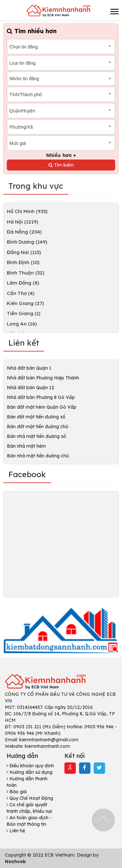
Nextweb (15, 862)
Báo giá (17, 792)
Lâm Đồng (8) (23, 283)
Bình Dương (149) (27, 242)
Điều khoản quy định (30, 766)
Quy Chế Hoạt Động (30, 798)
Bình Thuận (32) (26, 273)
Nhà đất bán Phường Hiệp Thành (43, 378)
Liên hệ (16, 831)
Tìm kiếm (61, 165)
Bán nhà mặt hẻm (26, 446)
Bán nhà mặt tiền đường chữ (38, 456)
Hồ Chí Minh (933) (27, 211)
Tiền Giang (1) (24, 313)
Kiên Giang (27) (25, 303)
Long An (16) (22, 324)
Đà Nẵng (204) (24, 232)
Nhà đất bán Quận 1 (29, 368)
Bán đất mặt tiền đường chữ (37, 427)
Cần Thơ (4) (21, 293)
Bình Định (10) (23, 262)
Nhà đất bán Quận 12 (30, 388)
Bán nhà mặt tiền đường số (36, 436)
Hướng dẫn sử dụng (29, 772)
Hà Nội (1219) (22, 222)
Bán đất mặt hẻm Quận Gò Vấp (42, 407)
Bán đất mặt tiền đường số (36, 417)
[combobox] (61, 47)
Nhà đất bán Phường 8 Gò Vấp (41, 397)
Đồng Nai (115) (24, 252)
